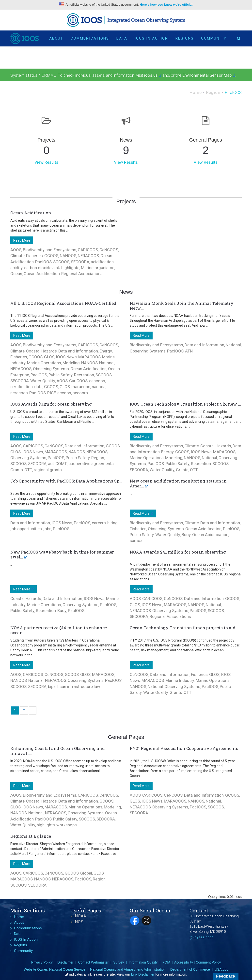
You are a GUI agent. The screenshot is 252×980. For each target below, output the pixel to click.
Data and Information (78, 351)
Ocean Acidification (31, 213)
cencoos (97, 381)
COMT (61, 464)
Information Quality (143, 962)
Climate (17, 256)
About (56, 38)
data (38, 387)
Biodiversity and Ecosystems (50, 250)
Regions (185, 38)
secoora (80, 393)
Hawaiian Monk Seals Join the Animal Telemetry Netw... (182, 306)
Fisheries (34, 256)
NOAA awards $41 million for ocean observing (178, 552)
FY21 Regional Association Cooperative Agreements (184, 748)
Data (122, 38)
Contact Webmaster (93, 962)
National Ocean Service (67, 969)
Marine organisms (98, 268)
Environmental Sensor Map (209, 75)
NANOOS (68, 256)
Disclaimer (65, 962)
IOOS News (66, 357)
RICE (52, 393)
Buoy (186, 535)
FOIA (166, 962)
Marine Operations (44, 363)
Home (195, 92)
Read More (22, 240)
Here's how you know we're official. (167, 5)
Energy (106, 351)
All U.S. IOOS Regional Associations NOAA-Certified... (65, 303)
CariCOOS (78, 381)
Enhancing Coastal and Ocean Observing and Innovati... (58, 751)
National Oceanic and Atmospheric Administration (128, 969)
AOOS (16, 250)
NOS (79, 922)
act (51, 464)
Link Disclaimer (143, 974)
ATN (189, 351)
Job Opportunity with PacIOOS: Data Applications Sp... (66, 481)
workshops (67, 825)
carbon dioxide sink (42, 268)
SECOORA (80, 262)
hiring (112, 523)
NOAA (81, 916)
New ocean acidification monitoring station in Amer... (178, 483)
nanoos (99, 387)
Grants (17, 470)
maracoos (81, 387)
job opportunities (26, 529)
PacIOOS (43, 262)
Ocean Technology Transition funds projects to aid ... (185, 628)
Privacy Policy (42, 962)
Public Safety (61, 375)
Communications (90, 38)
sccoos (64, 393)
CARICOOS (88, 250)
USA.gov (221, 969)
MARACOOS (89, 357)
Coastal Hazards (41, 351)
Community (214, 38)
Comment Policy (208, 962)
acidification (102, 262)
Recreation (84, 375)
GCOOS (51, 256)
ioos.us (153, 75)
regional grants (48, 470)
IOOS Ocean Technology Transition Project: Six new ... (185, 404)
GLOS (49, 357)
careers (99, 523)
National (107, 363)
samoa (136, 541)
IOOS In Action (151, 38)
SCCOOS (61, 262)
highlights (70, 268)
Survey (119, 962)
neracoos (19, 393)
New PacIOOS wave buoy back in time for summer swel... (62, 554)
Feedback (226, 976)
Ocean (16, 274)
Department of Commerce (190, 969)
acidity (16, 268)
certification (22, 387)
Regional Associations (82, 274)
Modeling (71, 363)
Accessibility (184, 962)
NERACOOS (88, 256)
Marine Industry (180, 680)
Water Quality (43, 381)
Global (86, 873)
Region (213, 92)
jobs (47, 529)
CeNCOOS (109, 250)
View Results (46, 162)
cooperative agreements (91, 464)
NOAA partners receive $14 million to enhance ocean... (59, 630)
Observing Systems (51, 369)
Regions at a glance (31, 836)
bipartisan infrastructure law (74, 687)
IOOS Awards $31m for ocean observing (51, 404)
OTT (28, 470)
